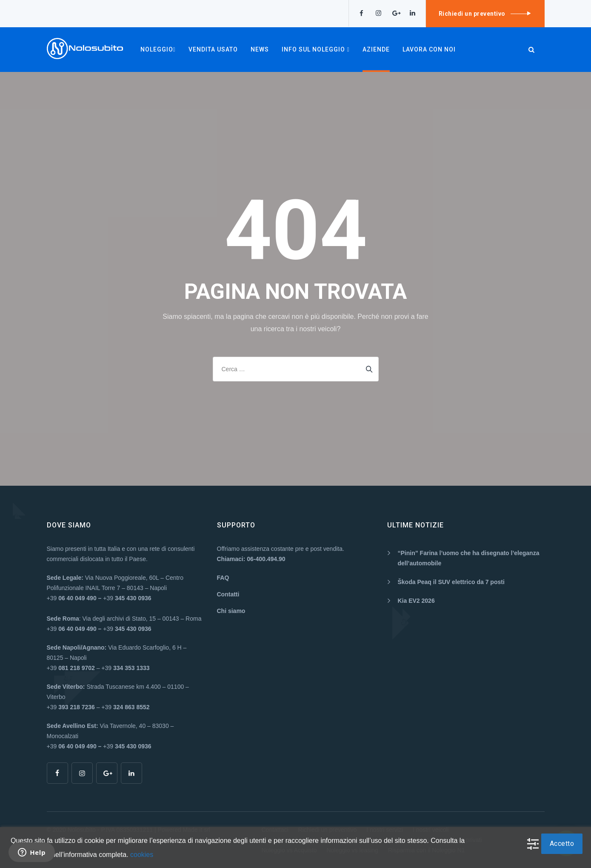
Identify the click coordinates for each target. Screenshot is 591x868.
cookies (142, 855)
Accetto (562, 844)
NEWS (260, 49)
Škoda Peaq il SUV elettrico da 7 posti (451, 582)
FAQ (223, 578)
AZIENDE (376, 49)
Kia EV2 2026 (416, 601)
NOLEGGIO (158, 49)
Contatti (228, 594)
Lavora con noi (429, 49)
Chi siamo (231, 611)
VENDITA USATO (213, 49)
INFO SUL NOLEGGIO (316, 49)
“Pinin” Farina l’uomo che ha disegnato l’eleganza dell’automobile (469, 558)
